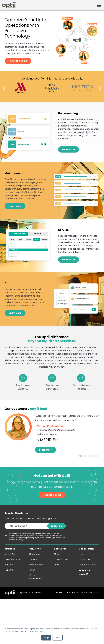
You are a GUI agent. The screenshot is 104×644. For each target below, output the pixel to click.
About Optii (11, 554)
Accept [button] (46, 638)
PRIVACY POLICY (89, 593)
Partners (9, 565)
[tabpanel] (52, 433)
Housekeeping (37, 554)
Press (57, 565)
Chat (32, 570)
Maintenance (36, 565)
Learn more (39, 631)
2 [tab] (85, 456)
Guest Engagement (36, 577)
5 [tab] (98, 456)
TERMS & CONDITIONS (68, 593)
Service (33, 559)
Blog (56, 554)
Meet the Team (13, 559)
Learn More (69, 149)
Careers (9, 570)
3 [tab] (89, 456)
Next (100, 88)
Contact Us (85, 559)
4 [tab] (94, 456)
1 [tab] (81, 456)
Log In (82, 554)
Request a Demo (18, 61)
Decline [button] (58, 638)
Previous (4, 88)
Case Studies (61, 559)
